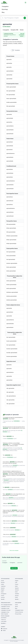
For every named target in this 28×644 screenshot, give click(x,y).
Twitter (3, 630)
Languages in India (5, 608)
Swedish (17, 594)
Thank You (3, 620)
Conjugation (5, 6)
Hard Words (4, 618)
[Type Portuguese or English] (14, 18)
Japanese (3, 586)
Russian (3, 582)
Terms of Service (19, 612)
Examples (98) (15, 30)
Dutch (2, 592)
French (3, 596)
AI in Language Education (7, 605)
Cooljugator (5, 563)
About (16, 606)
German (3, 597)
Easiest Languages (5, 616)
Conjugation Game (19, 610)
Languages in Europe (6, 610)
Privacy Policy (18, 614)
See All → (3, 599)
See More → (4, 623)
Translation (17, 50)
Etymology (5, 9)
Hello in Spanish (5, 614)
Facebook (4, 629)
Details (22, 30)
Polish (16, 597)
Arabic (3, 584)
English (3, 590)
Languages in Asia (5, 612)
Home (16, 605)
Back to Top (14, 568)
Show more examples (14, 551)
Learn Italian (4, 621)
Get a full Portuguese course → (22, 35)
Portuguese (12, 563)
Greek (2, 581)
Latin (16, 582)
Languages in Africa (5, 606)
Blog (3, 12)
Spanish (3, 588)
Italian (16, 586)
